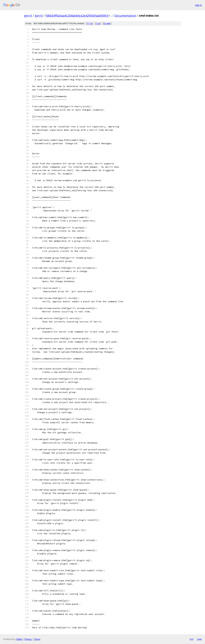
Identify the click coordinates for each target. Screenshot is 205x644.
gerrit (28, 16)
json (199, 639)
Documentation (125, 16)
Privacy (28, 639)
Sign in (198, 5)
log (98, 23)
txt (192, 639)
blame (107, 23)
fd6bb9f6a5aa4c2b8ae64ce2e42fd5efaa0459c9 (77, 16)
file (90, 23)
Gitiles (19, 639)
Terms (37, 639)
